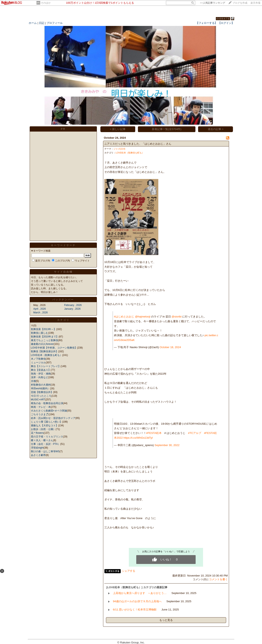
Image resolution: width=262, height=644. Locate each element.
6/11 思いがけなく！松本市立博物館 (135, 610)
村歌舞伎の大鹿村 (41, 385)
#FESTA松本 (154, 433)
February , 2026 (73, 305)
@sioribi (176, 317)
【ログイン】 (226, 23)
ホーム (33, 23)
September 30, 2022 (167, 445)
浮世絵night (37, 448)
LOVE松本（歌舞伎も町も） (47, 355)
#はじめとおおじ (124, 317)
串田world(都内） (41, 388)
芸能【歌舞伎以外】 (42, 392)
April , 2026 (40, 309)
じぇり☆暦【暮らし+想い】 (46, 422)
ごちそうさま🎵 (40, 414)
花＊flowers (37, 433)
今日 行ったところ (41, 396)
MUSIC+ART (38, 400)
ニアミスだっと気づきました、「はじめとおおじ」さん (138, 144)
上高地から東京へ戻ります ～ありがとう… (140, 593)
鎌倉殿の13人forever (42, 344)
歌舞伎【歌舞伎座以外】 (45, 351)
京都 (33, 381)
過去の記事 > (216, 129)
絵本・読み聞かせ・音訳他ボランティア (53, 418)
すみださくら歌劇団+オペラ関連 (49, 411)
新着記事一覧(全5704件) (167, 129)
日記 (42, 23)
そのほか (46, 3)
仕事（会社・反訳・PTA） (46, 444)
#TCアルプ (195, 433)
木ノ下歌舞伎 (38, 359)
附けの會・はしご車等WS (45, 451)
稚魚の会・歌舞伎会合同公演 (47, 403)
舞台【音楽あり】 (41, 370)
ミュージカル (38, 363)
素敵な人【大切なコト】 (45, 425)
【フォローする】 (207, 23)
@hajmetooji (143, 317)
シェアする (129, 571)
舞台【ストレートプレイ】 (46, 366)
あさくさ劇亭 (38, 455)
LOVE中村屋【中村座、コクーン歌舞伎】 (54, 348)
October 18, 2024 (170, 347)
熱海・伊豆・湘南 (41, 374)
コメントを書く (218, 579)
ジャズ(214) (119, 149)
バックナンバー (63, 300)
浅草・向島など (40, 377)
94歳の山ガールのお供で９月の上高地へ (137, 601)
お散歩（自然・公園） (43, 429)
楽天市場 (255, 3)
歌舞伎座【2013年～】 (44, 329)
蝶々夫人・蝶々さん (42, 440)
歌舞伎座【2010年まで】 (45, 337)
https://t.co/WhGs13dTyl (138, 438)
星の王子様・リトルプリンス (47, 437)
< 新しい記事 (118, 129)
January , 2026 (72, 309)
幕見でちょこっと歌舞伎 (45, 340)
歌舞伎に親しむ (40, 333)
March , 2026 (41, 313)
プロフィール (55, 23)
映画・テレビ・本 (41, 407)
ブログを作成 (240, 3)
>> (213, 3)
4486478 (223, 19)
